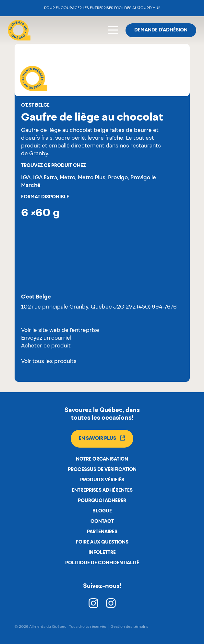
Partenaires (102, 532)
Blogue (102, 511)
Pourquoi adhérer (102, 501)
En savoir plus (102, 438)
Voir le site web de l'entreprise (60, 331)
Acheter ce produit (46, 346)
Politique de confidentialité (102, 563)
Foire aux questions (102, 542)
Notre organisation (102, 459)
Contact (102, 521)
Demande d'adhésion (161, 30)
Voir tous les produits (49, 362)
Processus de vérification (102, 470)
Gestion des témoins (129, 627)
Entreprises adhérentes (102, 490)
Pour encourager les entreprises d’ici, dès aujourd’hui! (102, 8)
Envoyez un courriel (46, 338)
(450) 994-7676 (157, 307)
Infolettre (102, 553)
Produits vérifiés (102, 480)
